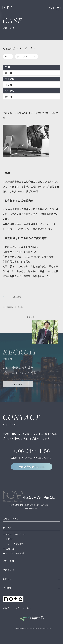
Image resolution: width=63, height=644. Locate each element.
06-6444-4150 (34, 451)
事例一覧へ (32, 319)
